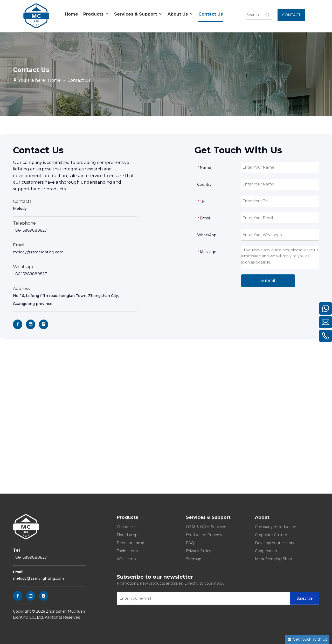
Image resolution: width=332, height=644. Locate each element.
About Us (180, 14)
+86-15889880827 (30, 230)
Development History (275, 543)
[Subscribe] (305, 598)
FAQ (190, 543)
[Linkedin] (31, 324)
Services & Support (138, 14)
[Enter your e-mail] (202, 598)
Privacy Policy (199, 551)
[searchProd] (255, 15)
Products (96, 14)
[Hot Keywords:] (268, 15)
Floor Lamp (127, 535)
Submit (268, 281)
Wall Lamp (126, 559)
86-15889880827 (31, 274)
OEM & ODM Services (206, 527)
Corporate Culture (271, 535)
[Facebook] (18, 324)
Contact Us (211, 14)
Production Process (204, 535)
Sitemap (194, 559)
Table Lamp (127, 551)
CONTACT (291, 15)
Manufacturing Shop (274, 559)
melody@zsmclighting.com (38, 252)
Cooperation (266, 551)
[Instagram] (44, 324)
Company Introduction (276, 527)
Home (71, 14)
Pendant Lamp (130, 543)
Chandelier (126, 527)
